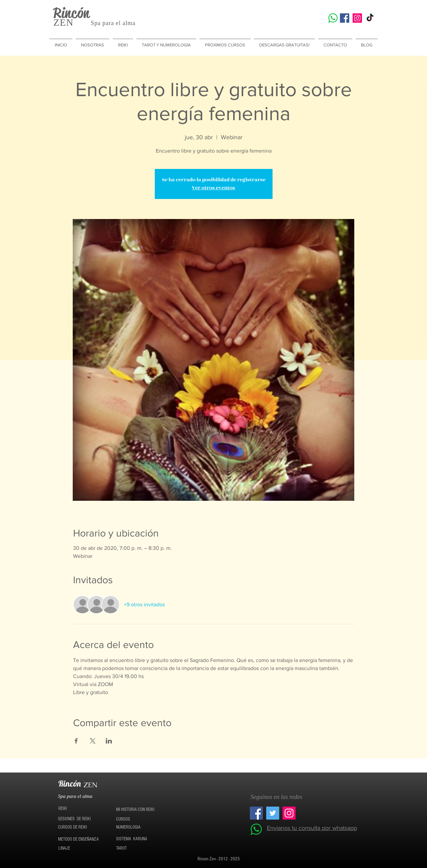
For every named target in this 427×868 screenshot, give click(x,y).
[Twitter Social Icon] (273, 813)
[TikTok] (370, 18)
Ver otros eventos (213, 188)
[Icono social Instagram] (357, 18)
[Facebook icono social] (345, 18)
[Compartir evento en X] (93, 741)
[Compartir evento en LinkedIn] (109, 741)
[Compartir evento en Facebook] (76, 741)
